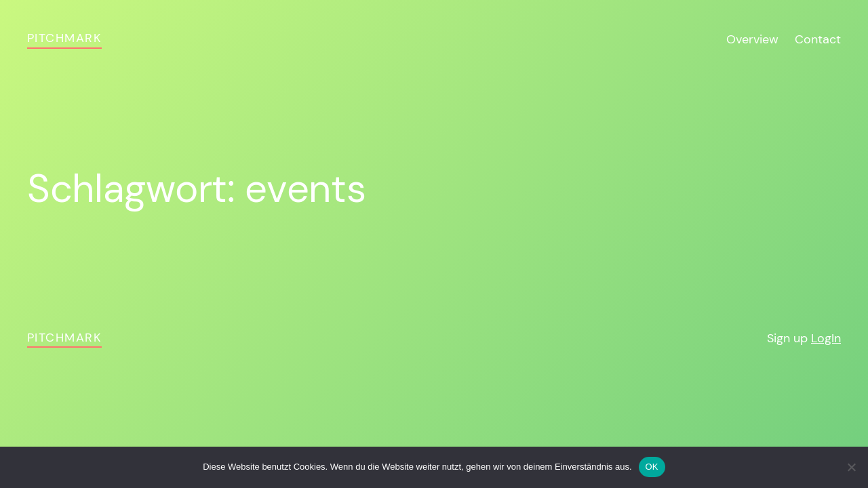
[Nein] (851, 467)
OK (652, 467)
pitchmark (64, 38)
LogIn (826, 338)
